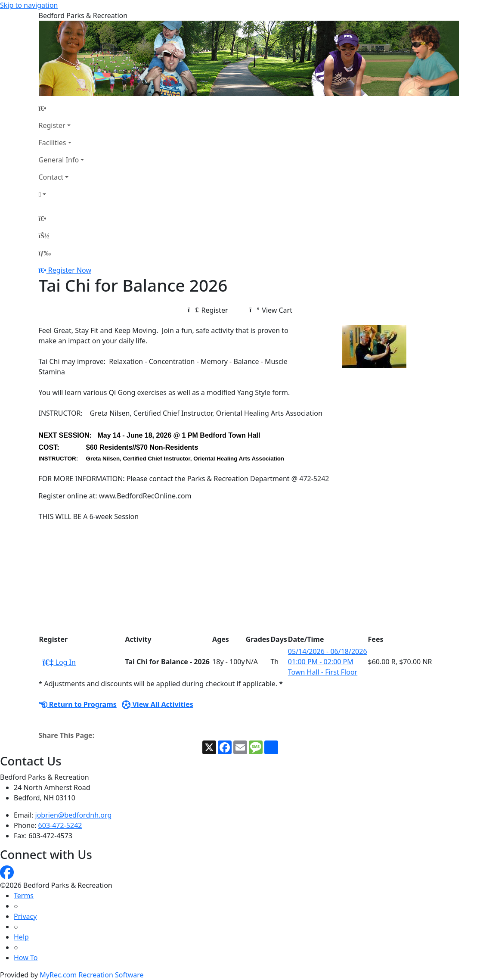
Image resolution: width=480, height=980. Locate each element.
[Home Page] (62, 108)
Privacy (25, 916)
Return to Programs (78, 704)
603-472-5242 (60, 825)
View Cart (271, 310)
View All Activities (158, 704)
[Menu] (45, 253)
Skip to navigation (29, 5)
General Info (59, 160)
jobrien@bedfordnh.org (74, 815)
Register (52, 125)
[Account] (62, 194)
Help (21, 937)
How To (26, 958)
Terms (24, 896)
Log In (59, 662)
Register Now (70, 270)
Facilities (53, 143)
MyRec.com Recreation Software (91, 975)
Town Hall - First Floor (323, 672)
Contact (51, 177)
